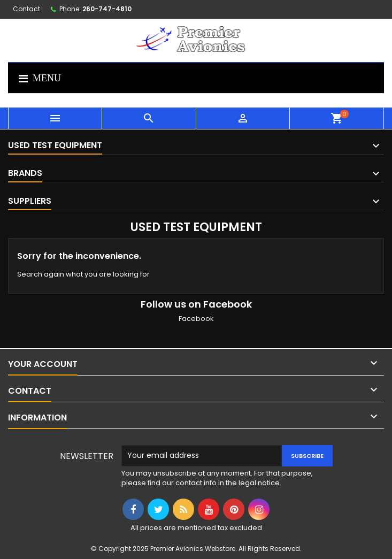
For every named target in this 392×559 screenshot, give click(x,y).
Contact (26, 9)
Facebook (196, 319)
